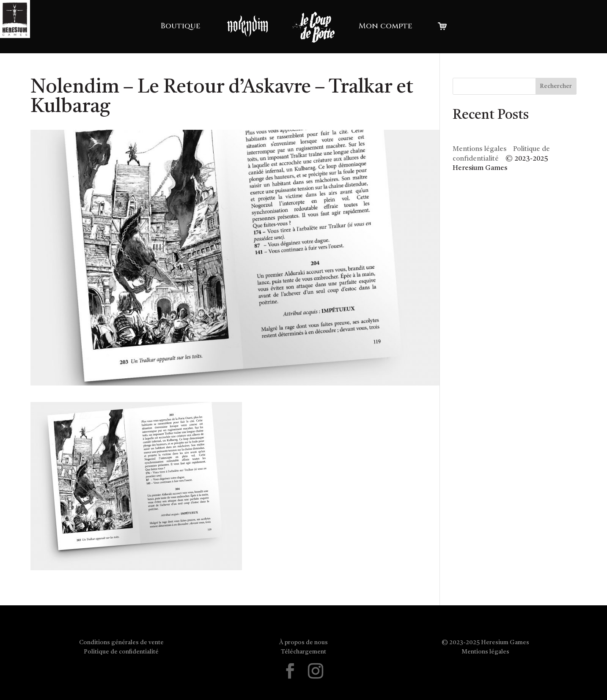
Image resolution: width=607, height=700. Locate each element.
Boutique (181, 26)
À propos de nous (303, 643)
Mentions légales (479, 149)
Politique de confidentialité (121, 652)
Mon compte (386, 26)
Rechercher (556, 86)
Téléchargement (303, 652)
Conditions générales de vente (121, 643)
